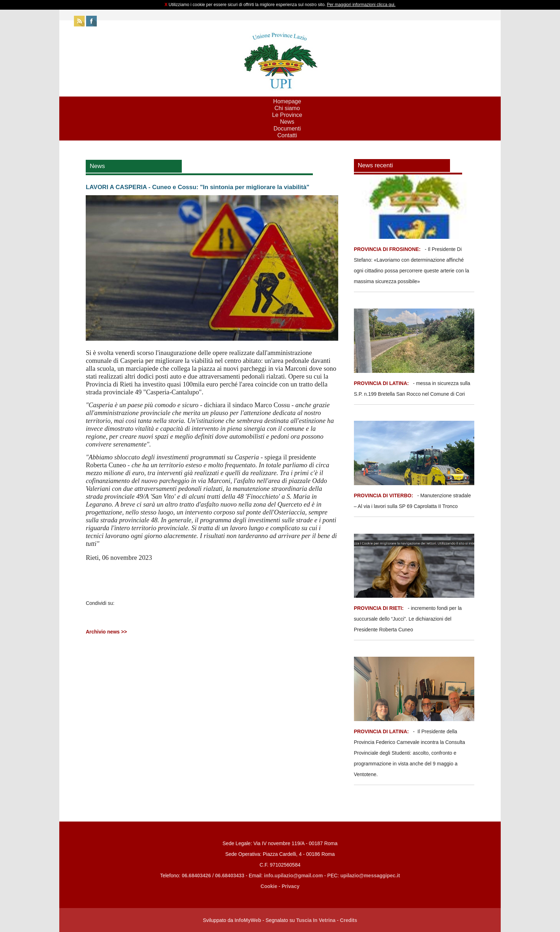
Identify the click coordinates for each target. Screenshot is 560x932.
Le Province (287, 115)
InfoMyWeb (248, 920)
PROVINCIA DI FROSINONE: (388, 249)
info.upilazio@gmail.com (293, 876)
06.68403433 (230, 876)
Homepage (287, 101)
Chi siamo (287, 108)
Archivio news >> (106, 632)
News (287, 122)
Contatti (287, 135)
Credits (349, 920)
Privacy (291, 886)
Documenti (287, 129)
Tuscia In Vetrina (316, 920)
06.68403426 (197, 876)
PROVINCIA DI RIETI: (379, 608)
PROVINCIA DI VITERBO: (384, 495)
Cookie (269, 886)
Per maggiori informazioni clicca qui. (361, 5)
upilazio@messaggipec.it (370, 876)
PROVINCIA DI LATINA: (382, 383)
